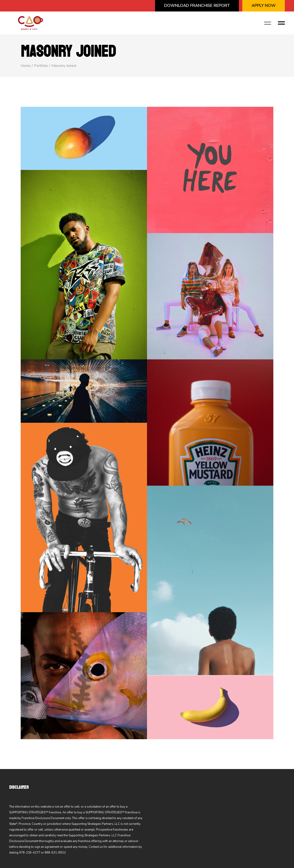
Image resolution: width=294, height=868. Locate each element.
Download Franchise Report (197, 6)
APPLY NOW (264, 6)
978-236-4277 (30, 853)
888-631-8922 (55, 853)
